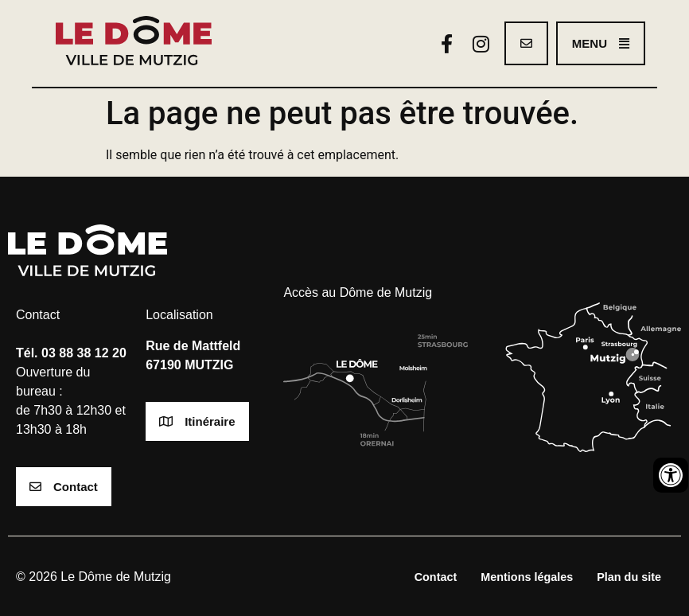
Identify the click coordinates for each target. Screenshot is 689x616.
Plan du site (629, 577)
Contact (436, 577)
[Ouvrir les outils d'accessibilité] (671, 475)
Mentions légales (527, 577)
